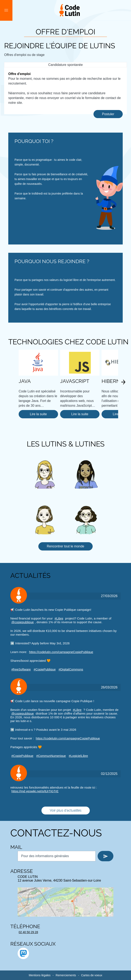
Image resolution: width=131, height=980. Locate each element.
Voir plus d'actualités (66, 810)
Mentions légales (40, 975)
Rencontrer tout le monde (66, 546)
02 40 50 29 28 (28, 932)
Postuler (108, 114)
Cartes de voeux (92, 975)
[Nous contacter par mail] (57, 856)
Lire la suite (38, 414)
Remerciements (66, 975)
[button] (6, 10)
